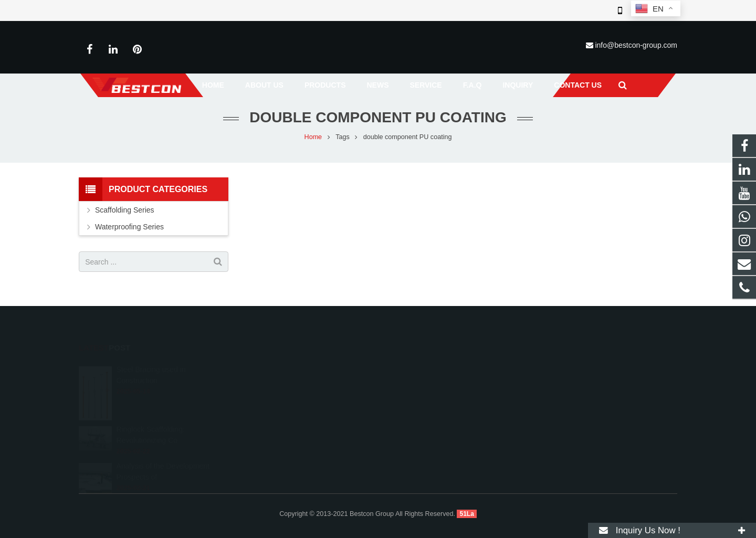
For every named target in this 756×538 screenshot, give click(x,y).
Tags (343, 139)
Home (313, 139)
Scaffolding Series (125, 212)
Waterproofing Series (129, 229)
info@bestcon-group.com (636, 45)
